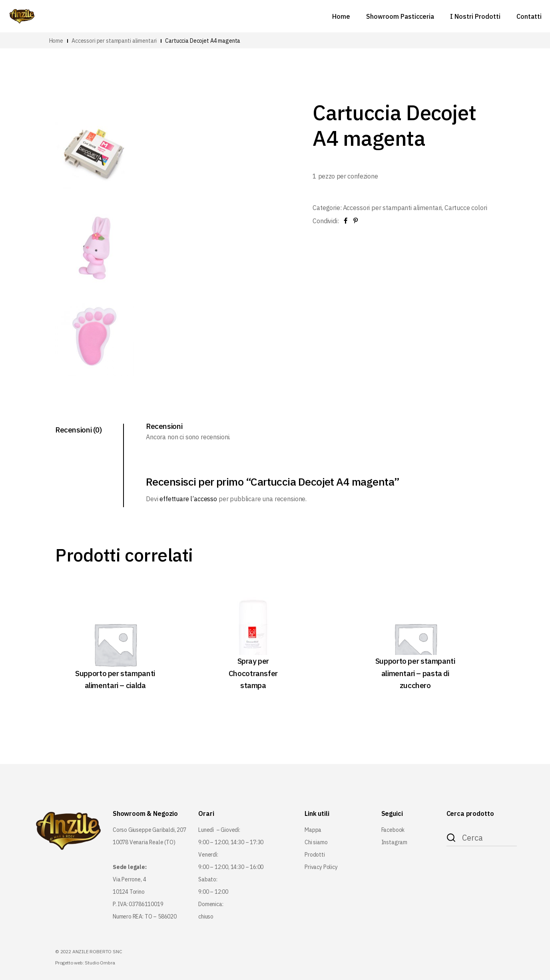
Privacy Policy (321, 867)
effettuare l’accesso (188, 499)
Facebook (393, 830)
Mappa (313, 830)
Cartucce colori (466, 208)
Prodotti (315, 855)
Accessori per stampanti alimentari (393, 208)
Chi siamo (316, 842)
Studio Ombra (100, 963)
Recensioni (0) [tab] (79, 430)
